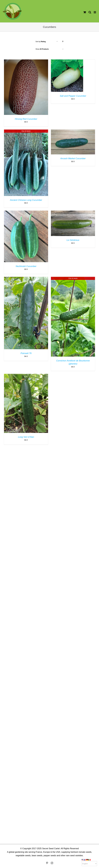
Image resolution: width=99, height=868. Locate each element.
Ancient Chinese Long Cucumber (26, 200)
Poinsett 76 (26, 353)
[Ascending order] (63, 42)
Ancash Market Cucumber (73, 158)
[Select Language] (89, 864)
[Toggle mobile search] (90, 12)
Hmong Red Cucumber (26, 119)
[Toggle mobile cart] (85, 12)
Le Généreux (73, 240)
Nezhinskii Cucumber (26, 266)
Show (42, 49)
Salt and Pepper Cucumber (73, 96)
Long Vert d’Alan (26, 437)
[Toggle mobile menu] (95, 12)
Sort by (41, 42)
